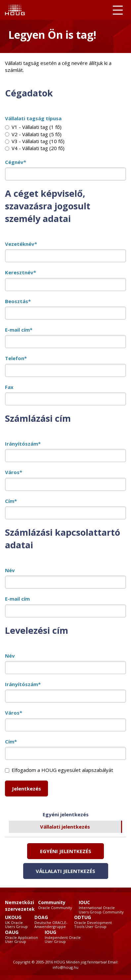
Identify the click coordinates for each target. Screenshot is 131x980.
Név (10, 570)
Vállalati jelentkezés (65, 827)
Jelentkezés (26, 789)
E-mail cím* (19, 330)
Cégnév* (16, 162)
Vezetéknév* (21, 244)
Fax (9, 387)
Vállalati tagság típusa (33, 118)
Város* (14, 472)
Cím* (11, 501)
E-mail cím (17, 599)
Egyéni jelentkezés (66, 814)
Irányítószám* (23, 444)
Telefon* (16, 358)
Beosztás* (18, 301)
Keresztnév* (21, 272)
